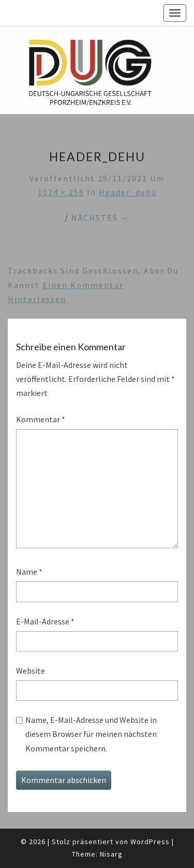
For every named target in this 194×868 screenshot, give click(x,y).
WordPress (150, 842)
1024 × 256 (61, 192)
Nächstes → (101, 218)
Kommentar (41, 419)
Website (31, 671)
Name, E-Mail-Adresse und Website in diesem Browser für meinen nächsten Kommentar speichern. (91, 734)
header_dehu (128, 192)
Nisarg (111, 854)
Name (29, 572)
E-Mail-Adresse (45, 621)
